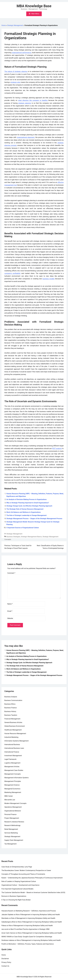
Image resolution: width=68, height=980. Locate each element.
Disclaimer (5, 959)
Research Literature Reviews (14, 822)
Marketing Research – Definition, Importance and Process (36, 911)
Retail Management (11, 829)
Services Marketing (11, 833)
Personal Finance (10, 814)
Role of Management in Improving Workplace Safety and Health (38, 915)
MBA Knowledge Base (34, 6)
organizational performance (22, 53)
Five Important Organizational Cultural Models (17, 889)
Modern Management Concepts (15, 803)
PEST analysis (57, 448)
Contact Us (5, 966)
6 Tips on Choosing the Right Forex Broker (16, 900)
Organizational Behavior (13, 811)
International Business (12, 744)
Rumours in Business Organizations (14, 896)
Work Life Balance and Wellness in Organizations (24, 512)
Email (10, 611)
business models (49, 279)
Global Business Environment (15, 726)
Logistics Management (12, 763)
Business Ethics (10, 704)
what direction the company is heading (33, 100)
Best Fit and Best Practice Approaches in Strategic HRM (30, 929)
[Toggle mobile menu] (34, 14)
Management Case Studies (14, 770)
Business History (10, 711)
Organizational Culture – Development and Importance (20, 885)
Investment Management (13, 756)
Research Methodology (12, 825)
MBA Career (9, 796)
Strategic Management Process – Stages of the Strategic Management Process (34, 519)
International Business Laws (14, 748)
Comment (11, 573)
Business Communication (13, 700)
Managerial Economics (12, 789)
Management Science (12, 785)
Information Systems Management (17, 741)
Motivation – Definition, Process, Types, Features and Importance (31, 944)
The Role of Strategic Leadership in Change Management (26, 515)
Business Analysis (11, 697)
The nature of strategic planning (16, 71)
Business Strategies (13, 537)
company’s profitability (12, 273)
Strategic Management (15, 25)
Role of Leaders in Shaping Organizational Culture (19, 881)
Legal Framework (10, 759)
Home (4, 25)
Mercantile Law (10, 800)
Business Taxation (11, 715)
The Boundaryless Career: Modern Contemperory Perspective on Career (26, 870)
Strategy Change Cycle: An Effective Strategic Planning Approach (29, 506)
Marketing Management (13, 792)
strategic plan (16, 82)
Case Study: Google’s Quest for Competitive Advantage (33, 937)
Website (10, 618)
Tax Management (10, 844)
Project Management (12, 818)
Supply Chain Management (14, 840)
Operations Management (13, 807)
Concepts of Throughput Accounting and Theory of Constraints (23, 874)
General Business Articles (13, 722)
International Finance (12, 752)
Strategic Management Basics (31, 537)
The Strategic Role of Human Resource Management (25, 509)
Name (10, 604)
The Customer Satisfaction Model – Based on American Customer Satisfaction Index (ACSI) (33, 892)
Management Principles (13, 781)
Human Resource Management (15, 734)
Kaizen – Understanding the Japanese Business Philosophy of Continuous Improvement (32, 878)
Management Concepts (13, 774)
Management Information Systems (17, 778)
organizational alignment (26, 137)
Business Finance (11, 708)
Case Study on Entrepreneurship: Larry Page (17, 867)
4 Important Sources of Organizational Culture (23, 528)
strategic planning (25, 103)
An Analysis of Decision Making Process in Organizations (26, 499)
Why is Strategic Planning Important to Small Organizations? (28, 503)
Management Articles (12, 767)
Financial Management (12, 719)
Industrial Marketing (11, 737)
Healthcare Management (13, 730)
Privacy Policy (6, 962)
